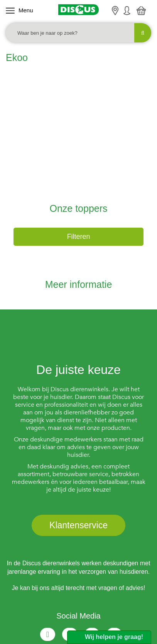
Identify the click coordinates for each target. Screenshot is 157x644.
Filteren (78, 162)
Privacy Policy (68, 602)
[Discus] (79, 10)
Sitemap (103, 602)
